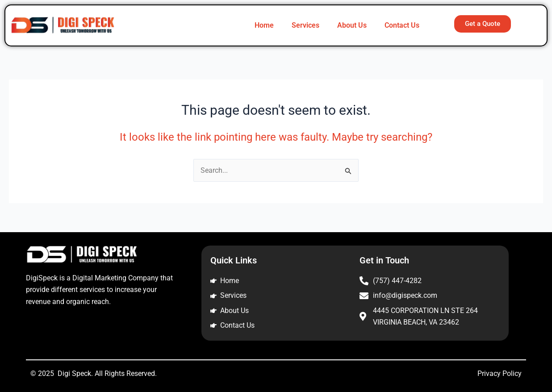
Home (264, 25)
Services (305, 25)
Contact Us (402, 25)
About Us (352, 25)
